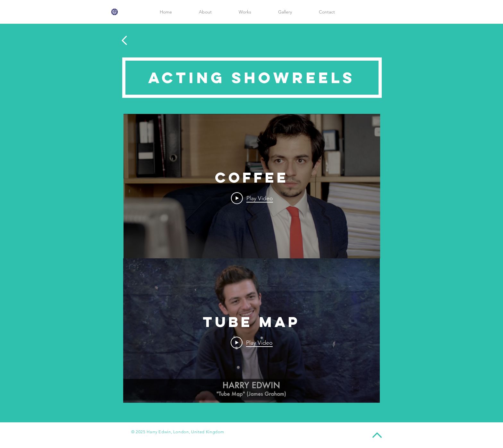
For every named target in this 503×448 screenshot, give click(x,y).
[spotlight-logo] (115, 12)
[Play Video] (252, 198)
